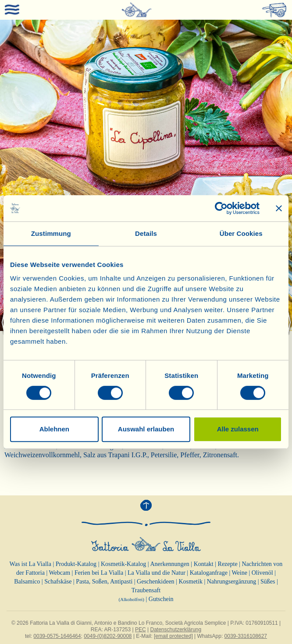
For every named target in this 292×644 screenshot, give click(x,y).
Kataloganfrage (209, 573)
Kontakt (204, 564)
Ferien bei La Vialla (99, 573)
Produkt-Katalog (76, 564)
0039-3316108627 (246, 636)
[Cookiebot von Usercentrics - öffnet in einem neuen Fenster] (221, 208)
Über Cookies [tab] (241, 233)
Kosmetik (190, 582)
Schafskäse (58, 582)
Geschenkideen (156, 582)
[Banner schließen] (279, 208)
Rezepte (228, 564)
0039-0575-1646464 (57, 636)
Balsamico (27, 582)
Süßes (268, 582)
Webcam (59, 573)
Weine (239, 573)
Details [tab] (146, 233)
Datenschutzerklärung (176, 630)
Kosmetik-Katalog (123, 564)
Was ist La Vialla (30, 564)
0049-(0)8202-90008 (108, 636)
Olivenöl (262, 573)
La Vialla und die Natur (157, 573)
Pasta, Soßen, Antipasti (104, 582)
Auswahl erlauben (146, 429)
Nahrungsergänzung (232, 582)
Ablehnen (54, 429)
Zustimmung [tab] (51, 233)
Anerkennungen (169, 564)
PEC (141, 630)
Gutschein (161, 599)
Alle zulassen (238, 429)
